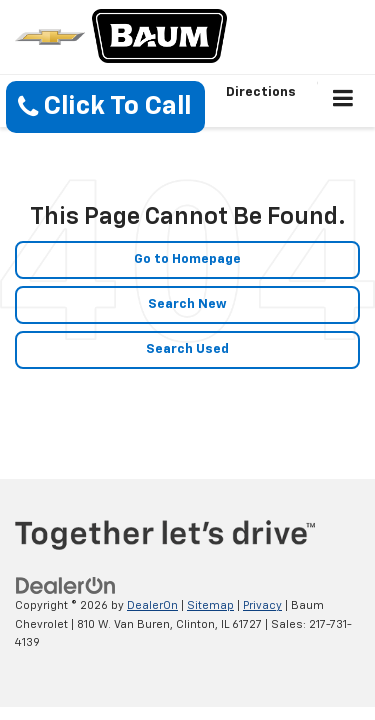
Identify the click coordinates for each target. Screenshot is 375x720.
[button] (105, 107)
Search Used (187, 349)
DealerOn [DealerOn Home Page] (152, 605)
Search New (187, 304)
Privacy (262, 605)
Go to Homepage (187, 259)
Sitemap (210, 605)
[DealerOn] (66, 586)
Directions (261, 92)
